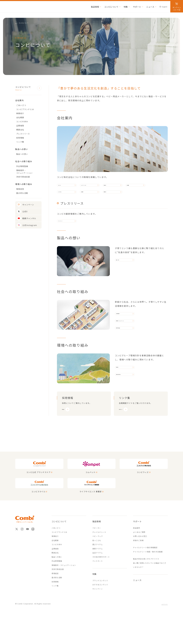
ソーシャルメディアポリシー (148, 628)
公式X (25, 211)
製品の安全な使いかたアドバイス (146, 582)
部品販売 (137, 551)
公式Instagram (30, 225)
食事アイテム (98, 572)
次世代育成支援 (125, 349)
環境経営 (122, 392)
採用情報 (20, 138)
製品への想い (124, 274)
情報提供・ (29, 172)
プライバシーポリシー (126, 628)
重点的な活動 (22, 193)
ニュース (137, 603)
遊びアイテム (98, 568)
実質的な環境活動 (126, 403)
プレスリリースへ (68, 231)
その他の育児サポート (101, 580)
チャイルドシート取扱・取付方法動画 (148, 575)
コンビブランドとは (94, 187)
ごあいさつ (65, 187)
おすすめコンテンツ (100, 608)
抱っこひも (97, 564)
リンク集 (20, 142)
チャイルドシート (99, 555)
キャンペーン (28, 205)
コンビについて (26, 88)
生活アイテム (98, 576)
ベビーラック (98, 560)
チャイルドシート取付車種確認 (145, 571)
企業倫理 (91, 198)
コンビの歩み (66, 198)
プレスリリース (23, 134)
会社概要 (145, 187)
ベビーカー (97, 551)
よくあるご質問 (139, 555)
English (165, 628)
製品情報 (97, 545)
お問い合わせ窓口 (140, 560)
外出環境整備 (124, 327)
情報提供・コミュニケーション (132, 338)
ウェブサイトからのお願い (104, 628)
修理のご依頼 (138, 564)
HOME (17, 23)
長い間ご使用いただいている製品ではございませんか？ (150, 588)
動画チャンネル (29, 218)
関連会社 (114, 198)
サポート (137, 545)
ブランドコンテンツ (100, 604)
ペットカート (98, 584)
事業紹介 (122, 187)
